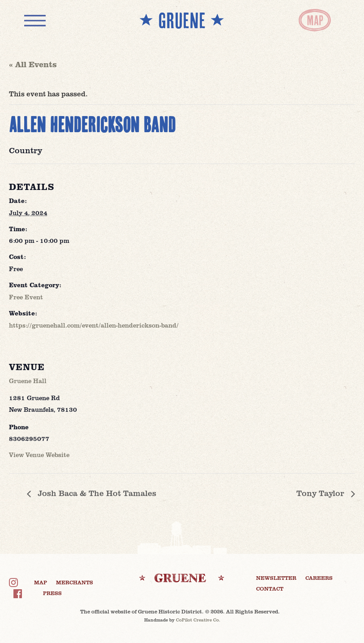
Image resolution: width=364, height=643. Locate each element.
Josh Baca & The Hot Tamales (96, 493)
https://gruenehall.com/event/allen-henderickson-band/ (94, 325)
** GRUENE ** (182, 20)
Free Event (26, 297)
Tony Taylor (321, 493)
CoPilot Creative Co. (198, 620)
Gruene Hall (28, 381)
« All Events (33, 64)
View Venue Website (39, 455)
